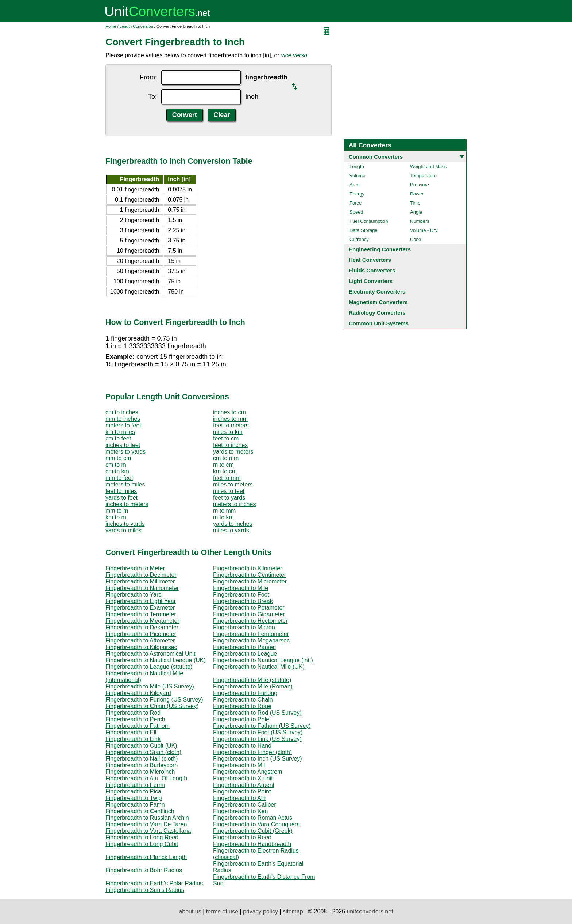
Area (354, 185)
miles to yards (231, 530)
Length (357, 166)
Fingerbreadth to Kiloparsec (141, 647)
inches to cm (229, 412)
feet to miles (121, 491)
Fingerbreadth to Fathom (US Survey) (262, 726)
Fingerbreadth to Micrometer (250, 581)
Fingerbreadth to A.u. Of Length (146, 778)
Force (355, 203)
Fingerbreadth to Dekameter (142, 627)
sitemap (293, 911)
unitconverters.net (370, 911)
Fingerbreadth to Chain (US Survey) (152, 706)
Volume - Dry (424, 230)
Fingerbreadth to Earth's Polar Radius (154, 883)
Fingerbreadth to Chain (243, 700)
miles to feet (229, 491)
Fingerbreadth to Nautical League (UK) (156, 660)
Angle (416, 212)
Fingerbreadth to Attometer (140, 640)
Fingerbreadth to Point (242, 791)
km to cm (225, 471)
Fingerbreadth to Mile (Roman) (253, 686)
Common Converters (376, 157)
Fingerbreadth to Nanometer (142, 588)
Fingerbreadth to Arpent (244, 785)
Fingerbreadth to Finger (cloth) (252, 752)
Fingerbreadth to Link (133, 739)
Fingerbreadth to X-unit (243, 778)
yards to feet (121, 498)
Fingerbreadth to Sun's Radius (145, 890)
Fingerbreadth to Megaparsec (251, 640)
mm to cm (118, 458)
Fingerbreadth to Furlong (245, 693)
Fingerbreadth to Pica (133, 791)
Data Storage (364, 230)
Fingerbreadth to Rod (133, 713)
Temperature (423, 176)
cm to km (117, 471)
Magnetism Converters (378, 302)
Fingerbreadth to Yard (134, 595)
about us (190, 911)
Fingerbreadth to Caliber (245, 805)
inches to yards (125, 524)
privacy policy (260, 911)
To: (152, 97)
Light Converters (371, 281)
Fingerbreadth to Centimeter (250, 575)
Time (415, 203)
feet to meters (231, 425)
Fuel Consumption (369, 221)
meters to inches (234, 504)
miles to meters (233, 484)
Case (416, 239)
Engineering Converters (380, 249)
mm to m (117, 511)
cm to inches (122, 412)
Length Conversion (136, 26)
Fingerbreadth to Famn (135, 805)
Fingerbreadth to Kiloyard (138, 693)
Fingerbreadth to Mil (239, 765)
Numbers (420, 221)
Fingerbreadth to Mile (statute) (252, 680)
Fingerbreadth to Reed (242, 837)
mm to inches (123, 419)
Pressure (420, 185)
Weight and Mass (428, 166)
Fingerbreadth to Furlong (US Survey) (154, 700)
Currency (359, 239)
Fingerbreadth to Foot (241, 595)
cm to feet (118, 438)
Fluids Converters (372, 270)
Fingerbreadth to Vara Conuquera (256, 824)
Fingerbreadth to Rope (242, 706)
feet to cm (226, 438)
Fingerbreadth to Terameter (141, 614)
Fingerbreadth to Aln (239, 798)
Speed (356, 212)
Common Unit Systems (379, 323)
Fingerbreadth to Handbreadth (252, 844)
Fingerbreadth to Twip (134, 798)
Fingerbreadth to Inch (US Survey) (258, 759)
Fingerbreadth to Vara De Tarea (146, 824)
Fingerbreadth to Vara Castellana (148, 831)
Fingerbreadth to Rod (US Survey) (257, 713)
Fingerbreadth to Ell (131, 732)
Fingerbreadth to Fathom (138, 726)
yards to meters (233, 452)
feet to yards (229, 498)
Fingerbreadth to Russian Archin (147, 818)
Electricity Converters (377, 292)
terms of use (222, 911)
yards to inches (233, 524)
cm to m (116, 465)
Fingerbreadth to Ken (240, 811)
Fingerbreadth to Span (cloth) (143, 752)
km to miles (120, 432)
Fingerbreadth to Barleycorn (142, 765)
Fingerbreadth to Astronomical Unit (150, 654)
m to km (223, 517)
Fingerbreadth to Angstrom (248, 772)
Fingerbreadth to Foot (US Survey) (258, 732)
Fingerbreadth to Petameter (249, 608)
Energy (357, 194)
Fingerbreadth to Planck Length (146, 857)
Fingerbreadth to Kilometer (248, 568)
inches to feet (123, 445)
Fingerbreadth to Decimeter (141, 575)
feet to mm (227, 478)
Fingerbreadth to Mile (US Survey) (150, 686)
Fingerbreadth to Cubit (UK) (141, 746)
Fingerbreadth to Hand (242, 746)
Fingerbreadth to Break (243, 601)
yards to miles (123, 530)
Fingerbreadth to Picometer (141, 634)
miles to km (228, 432)
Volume (357, 176)
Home (111, 26)
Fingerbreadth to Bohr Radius (144, 870)
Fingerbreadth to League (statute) (149, 667)
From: (148, 77)
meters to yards (125, 452)
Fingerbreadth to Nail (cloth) (142, 759)
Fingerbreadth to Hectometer (250, 621)
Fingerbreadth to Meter (135, 568)
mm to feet (119, 478)
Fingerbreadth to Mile (241, 588)
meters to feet (123, 425)
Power (417, 194)
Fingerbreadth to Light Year (141, 601)
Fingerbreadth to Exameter (140, 608)
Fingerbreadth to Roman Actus (253, 818)
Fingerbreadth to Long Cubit (142, 844)
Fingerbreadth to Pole (241, 719)
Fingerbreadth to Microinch (140, 772)
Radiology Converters (377, 313)
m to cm (223, 465)
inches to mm (230, 419)
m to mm (224, 511)
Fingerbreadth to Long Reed (142, 837)
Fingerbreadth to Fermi (135, 785)
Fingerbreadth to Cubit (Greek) (253, 831)
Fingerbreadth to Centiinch (140, 811)
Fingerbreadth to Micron (244, 627)
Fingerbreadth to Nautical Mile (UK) (259, 667)
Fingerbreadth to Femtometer (251, 634)
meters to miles (125, 484)
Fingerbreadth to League (245, 654)
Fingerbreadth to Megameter (142, 621)
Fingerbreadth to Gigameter (249, 614)
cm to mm (226, 458)
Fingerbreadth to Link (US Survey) (257, 739)
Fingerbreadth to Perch (135, 719)
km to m (116, 517)
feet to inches (230, 445)
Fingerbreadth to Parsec (244, 647)
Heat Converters (370, 260)
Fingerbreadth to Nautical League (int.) (263, 660)
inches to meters (127, 504)
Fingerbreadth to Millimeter (140, 581)
